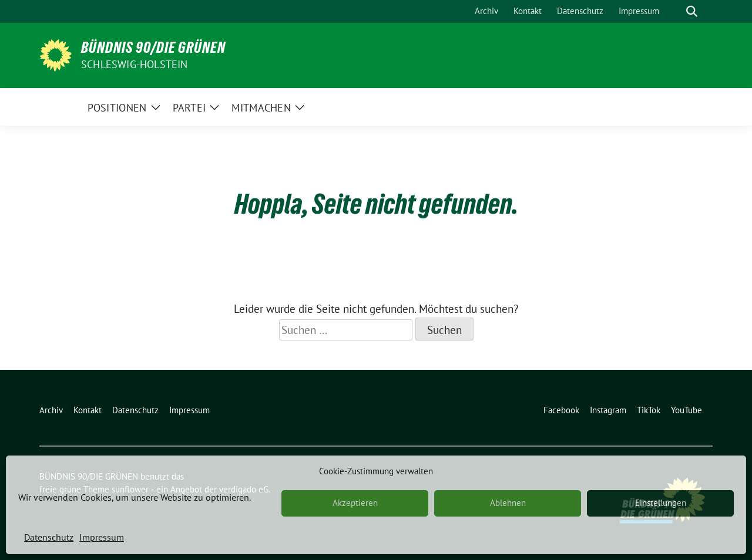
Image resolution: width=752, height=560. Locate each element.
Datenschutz (49, 537)
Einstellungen (661, 503)
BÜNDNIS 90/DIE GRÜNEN (153, 48)
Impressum (102, 537)
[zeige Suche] (692, 11)
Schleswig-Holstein (135, 64)
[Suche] (675, 11)
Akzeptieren (355, 503)
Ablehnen (508, 503)
